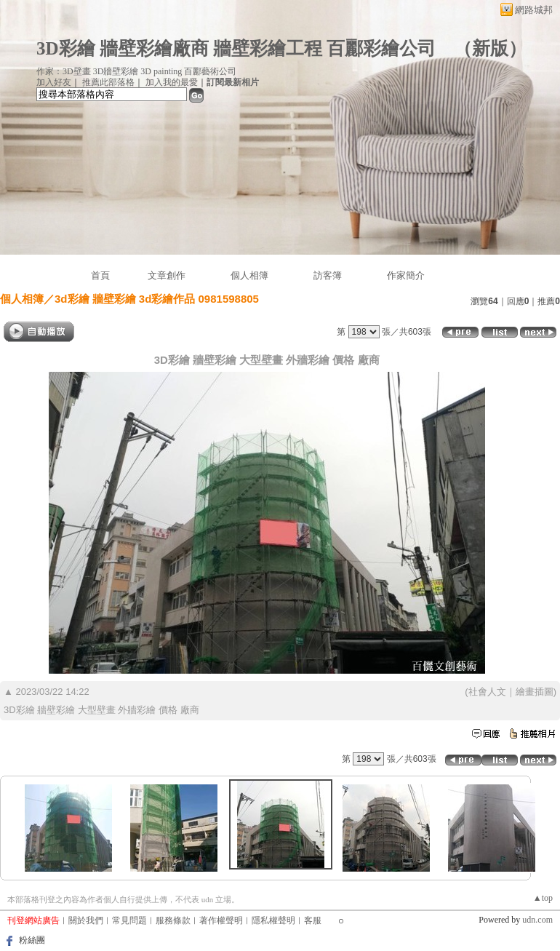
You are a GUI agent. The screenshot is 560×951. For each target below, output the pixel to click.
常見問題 (129, 920)
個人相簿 (249, 275)
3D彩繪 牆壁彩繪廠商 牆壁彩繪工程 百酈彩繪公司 (236, 48)
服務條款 (173, 920)
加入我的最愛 (172, 82)
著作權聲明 (221, 920)
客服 (313, 920)
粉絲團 (32, 940)
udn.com (537, 920)
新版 (490, 48)
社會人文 (487, 692)
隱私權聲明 (273, 920)
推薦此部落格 (108, 82)
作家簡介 (406, 275)
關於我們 (86, 920)
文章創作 (167, 275)
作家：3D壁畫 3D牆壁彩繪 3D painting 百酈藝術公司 (136, 71)
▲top (543, 898)
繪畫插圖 (535, 692)
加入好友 (54, 82)
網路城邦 (534, 10)
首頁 (100, 275)
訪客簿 (328, 275)
